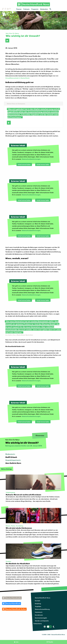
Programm (35, 9)
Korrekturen (39, 615)
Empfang (38, 604)
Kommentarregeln (41, 618)
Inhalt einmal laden (24, 164)
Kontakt (38, 601)
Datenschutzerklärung (42, 609)
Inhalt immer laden (43, 164)
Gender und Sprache (42, 621)
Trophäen (38, 606)
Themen (19, 9)
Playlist (51, 642)
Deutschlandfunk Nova (43, 598)
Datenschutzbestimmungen (31, 159)
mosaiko (64, 28)
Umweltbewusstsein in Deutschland (17, 78)
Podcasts (26, 9)
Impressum (39, 612)
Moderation (44, 9)
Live (17, 642)
